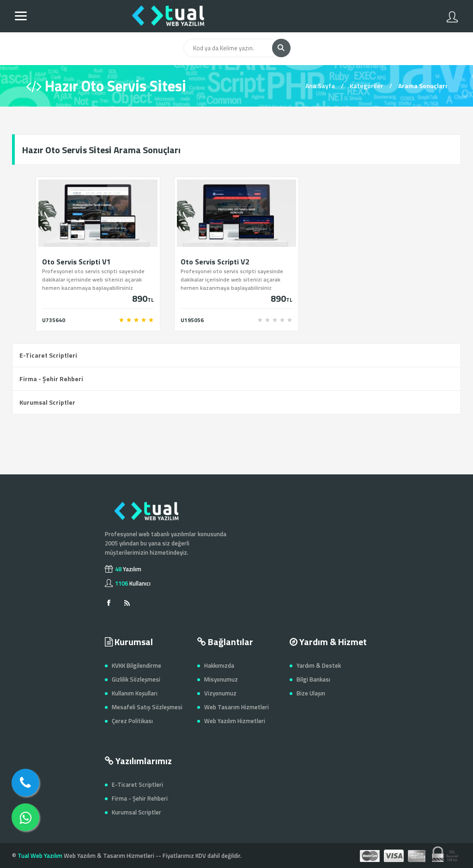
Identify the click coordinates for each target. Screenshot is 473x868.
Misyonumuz (221, 679)
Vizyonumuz (220, 693)
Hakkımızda (219, 665)
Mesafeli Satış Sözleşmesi (147, 707)
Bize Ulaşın (311, 693)
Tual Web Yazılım (40, 856)
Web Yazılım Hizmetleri (235, 721)
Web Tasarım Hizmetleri (236, 707)
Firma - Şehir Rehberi (51, 379)
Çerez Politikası (132, 721)
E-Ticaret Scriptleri (48, 355)
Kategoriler (367, 86)
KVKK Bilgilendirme (136, 665)
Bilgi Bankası (313, 679)
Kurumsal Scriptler (47, 402)
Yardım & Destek (319, 665)
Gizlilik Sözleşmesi (136, 679)
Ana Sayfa (320, 86)
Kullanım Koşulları (135, 693)
